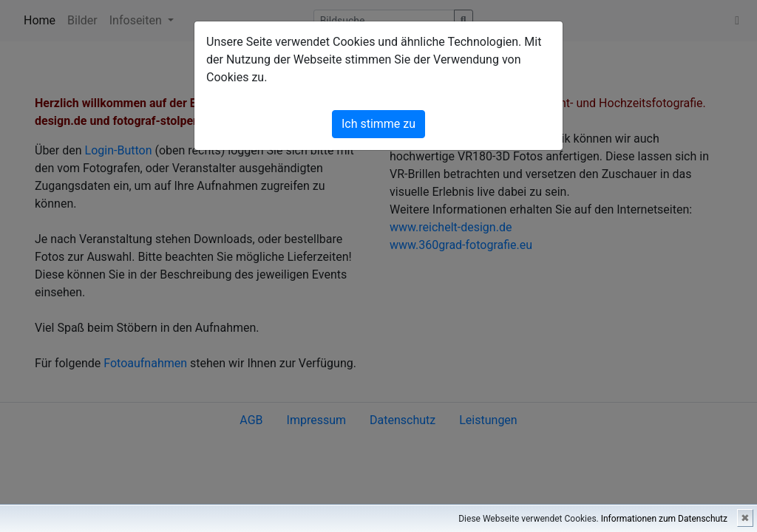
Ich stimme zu (378, 124)
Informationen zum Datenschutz (664, 519)
